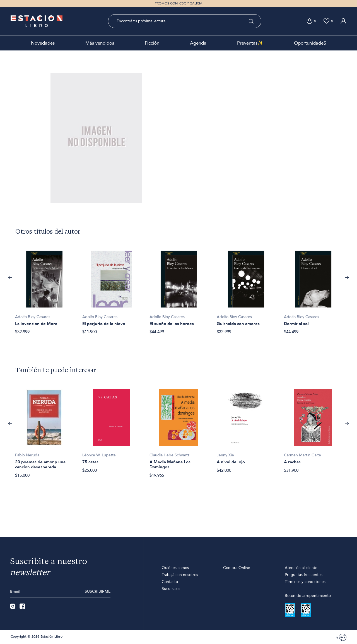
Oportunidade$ (310, 43)
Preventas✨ (250, 43)
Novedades (43, 43)
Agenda (198, 43)
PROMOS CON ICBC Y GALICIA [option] (178, 3)
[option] (44, 289)
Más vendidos (100, 43)
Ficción (152, 43)
